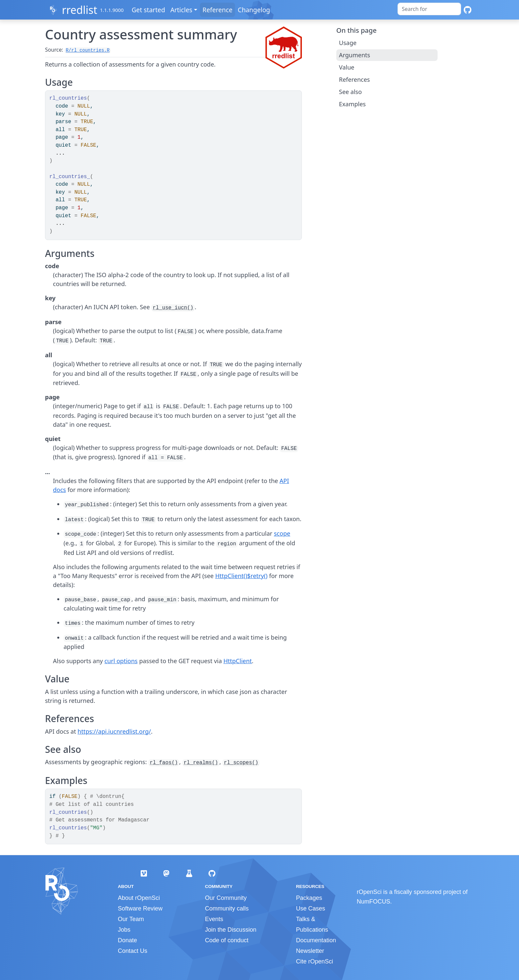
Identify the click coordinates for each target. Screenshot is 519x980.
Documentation (316, 940)
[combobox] (429, 9)
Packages (309, 898)
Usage (348, 43)
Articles (183, 10)
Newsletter (310, 951)
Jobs (124, 930)
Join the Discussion (231, 930)
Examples (352, 104)
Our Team (131, 919)
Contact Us (133, 951)
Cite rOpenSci (314, 961)
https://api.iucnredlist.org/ (114, 731)
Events (214, 919)
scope (282, 533)
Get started (150, 10)
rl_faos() (164, 763)
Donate (127, 940)
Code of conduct (227, 940)
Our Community (226, 898)
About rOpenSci (139, 898)
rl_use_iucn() (173, 308)
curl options (121, 661)
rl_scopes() (241, 763)
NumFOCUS (374, 902)
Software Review (140, 908)
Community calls (227, 908)
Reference (219, 10)
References (354, 79)
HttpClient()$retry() (241, 576)
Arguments (354, 55)
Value (347, 67)
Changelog (255, 10)
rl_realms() (201, 763)
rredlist (80, 10)
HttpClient (238, 661)
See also (350, 92)
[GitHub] (468, 10)
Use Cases (310, 908)
